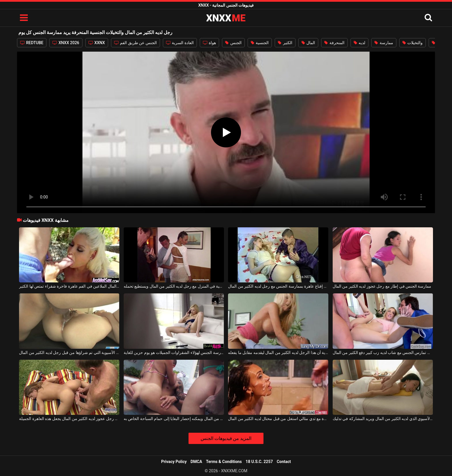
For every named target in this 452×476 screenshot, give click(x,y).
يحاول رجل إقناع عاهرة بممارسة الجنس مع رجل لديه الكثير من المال (278, 286)
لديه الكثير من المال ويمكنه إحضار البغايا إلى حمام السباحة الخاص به (174, 419)
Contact (284, 462)
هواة (209, 43)
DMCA (196, 462)
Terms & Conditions (224, 462)
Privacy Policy (174, 462)
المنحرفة (334, 43)
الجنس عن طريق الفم (135, 43)
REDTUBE (32, 43)
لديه (359, 43)
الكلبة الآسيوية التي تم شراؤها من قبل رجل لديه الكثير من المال (69, 353)
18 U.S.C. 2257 (259, 462)
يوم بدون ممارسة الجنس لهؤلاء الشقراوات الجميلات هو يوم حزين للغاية (174, 353)
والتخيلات (413, 43)
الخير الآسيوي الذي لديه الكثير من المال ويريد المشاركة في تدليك (383, 419)
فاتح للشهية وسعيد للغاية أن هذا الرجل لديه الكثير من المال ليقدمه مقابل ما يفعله (278, 353)
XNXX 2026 (66, 43)
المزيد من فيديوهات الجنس (226, 438)
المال (308, 43)
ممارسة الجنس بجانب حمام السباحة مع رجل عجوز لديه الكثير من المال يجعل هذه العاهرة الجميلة (69, 419)
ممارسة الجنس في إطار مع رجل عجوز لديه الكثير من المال (382, 286)
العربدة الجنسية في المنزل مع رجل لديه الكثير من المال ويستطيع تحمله (174, 286)
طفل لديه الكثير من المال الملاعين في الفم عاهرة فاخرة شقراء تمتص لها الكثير (69, 286)
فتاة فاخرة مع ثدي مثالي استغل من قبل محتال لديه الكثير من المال (278, 419)
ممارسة (384, 43)
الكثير (285, 43)
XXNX (97, 43)
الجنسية (260, 43)
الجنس (233, 43)
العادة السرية (180, 43)
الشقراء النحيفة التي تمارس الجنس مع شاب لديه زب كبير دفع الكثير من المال (383, 353)
